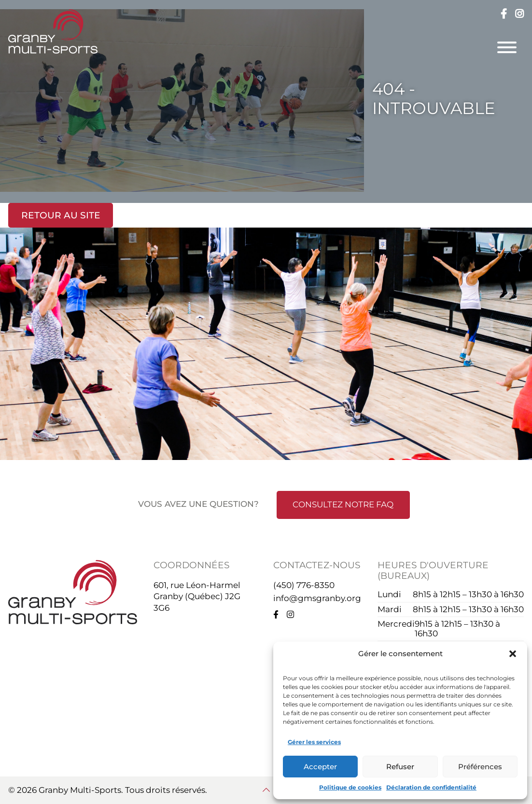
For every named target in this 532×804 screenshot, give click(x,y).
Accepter (320, 767)
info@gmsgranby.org (317, 598)
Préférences (480, 767)
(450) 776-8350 (304, 585)
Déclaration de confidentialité (431, 787)
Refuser (400, 767)
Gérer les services (314, 742)
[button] (513, 654)
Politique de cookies (350, 787)
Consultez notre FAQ (343, 504)
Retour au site (61, 215)
